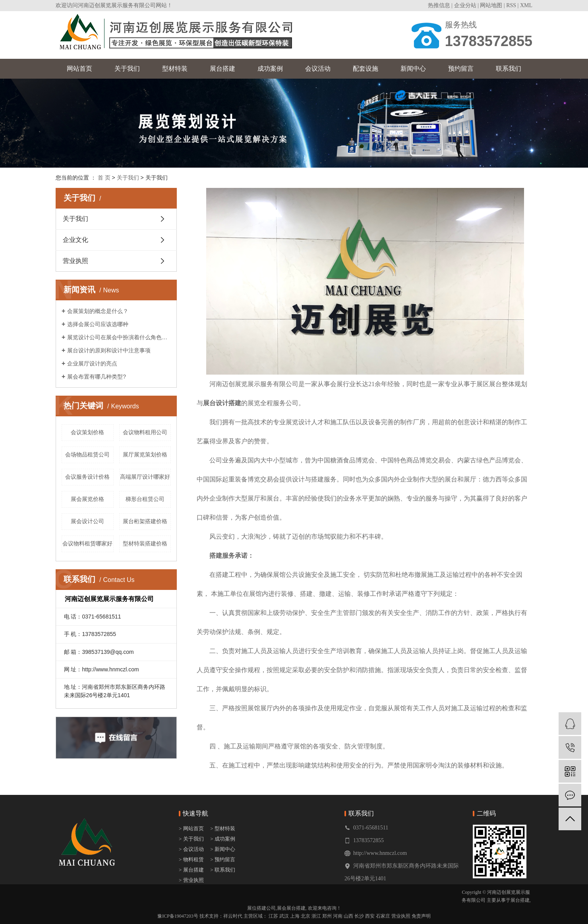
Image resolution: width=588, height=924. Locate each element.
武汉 (284, 916)
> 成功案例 (223, 839)
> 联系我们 (223, 870)
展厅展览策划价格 (145, 454)
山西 (348, 916)
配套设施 (366, 69)
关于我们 (127, 69)
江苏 (273, 916)
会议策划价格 (87, 432)
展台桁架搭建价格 (145, 521)
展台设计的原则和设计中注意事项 (109, 350)
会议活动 (318, 69)
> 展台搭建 (191, 870)
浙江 (316, 916)
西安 (370, 916)
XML (526, 5)
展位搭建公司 (261, 908)
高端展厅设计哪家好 (145, 477)
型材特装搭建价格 (145, 543)
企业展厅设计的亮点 (92, 363)
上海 (295, 916)
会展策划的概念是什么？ (98, 311)
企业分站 (465, 5)
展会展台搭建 (291, 908)
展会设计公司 (87, 521)
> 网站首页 (192, 828)
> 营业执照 (191, 880)
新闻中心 (413, 69)
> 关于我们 (191, 839)
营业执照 (75, 261)
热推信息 (439, 5)
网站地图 (491, 5)
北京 (306, 916)
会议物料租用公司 (145, 432)
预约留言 (461, 69)
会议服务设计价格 (87, 477)
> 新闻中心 (223, 849)
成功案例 (270, 69)
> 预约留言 (223, 859)
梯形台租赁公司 (145, 499)
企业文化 (75, 240)
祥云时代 (233, 916)
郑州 (327, 916)
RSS (511, 5)
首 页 (104, 178)
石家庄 (383, 916)
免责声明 (421, 916)
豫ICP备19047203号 (178, 916)
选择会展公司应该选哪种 (98, 324)
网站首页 (79, 69)
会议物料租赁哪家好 (87, 543)
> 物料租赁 (191, 859)
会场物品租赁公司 (87, 454)
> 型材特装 (223, 828)
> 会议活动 (191, 849)
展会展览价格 (87, 499)
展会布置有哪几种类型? (97, 377)
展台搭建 (222, 69)
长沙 (359, 916)
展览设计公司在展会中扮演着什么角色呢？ (119, 337)
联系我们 (509, 69)
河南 (338, 916)
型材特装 (175, 69)
